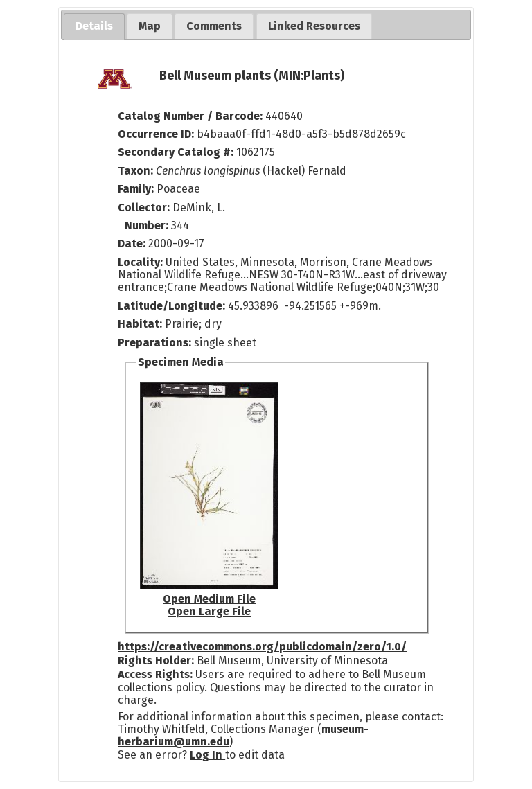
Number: (148, 225)
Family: (136, 189)
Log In (207, 755)
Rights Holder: (156, 661)
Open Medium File (209, 599)
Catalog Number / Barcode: (192, 116)
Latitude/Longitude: (171, 306)
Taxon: (135, 171)
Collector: (145, 207)
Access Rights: (155, 674)
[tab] (94, 27)
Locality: (140, 262)
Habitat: (141, 324)
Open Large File (209, 611)
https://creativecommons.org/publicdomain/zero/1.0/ (262, 647)
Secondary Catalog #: (176, 152)
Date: (132, 243)
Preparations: (154, 343)
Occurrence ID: (157, 134)
